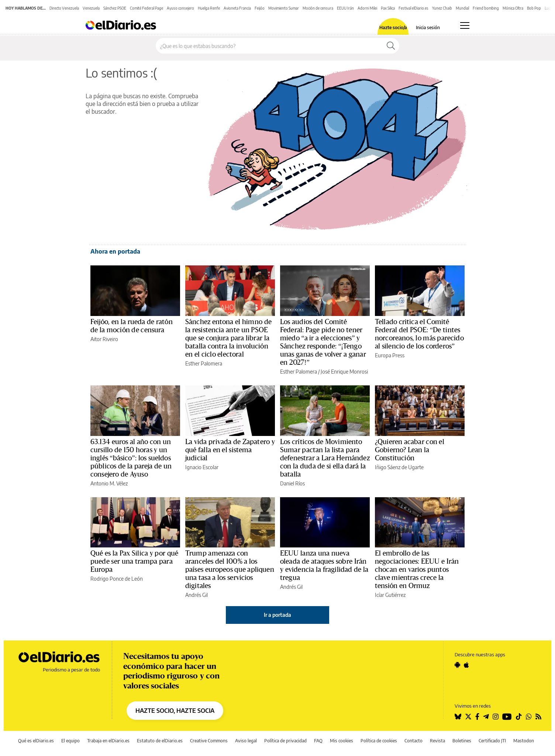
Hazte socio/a (393, 28)
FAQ (318, 741)
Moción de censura (318, 8)
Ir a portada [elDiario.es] (277, 615)
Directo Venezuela (64, 8)
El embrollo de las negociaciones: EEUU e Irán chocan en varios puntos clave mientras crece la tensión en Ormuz (417, 570)
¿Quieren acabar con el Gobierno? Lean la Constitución (410, 450)
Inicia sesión (428, 28)
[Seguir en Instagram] (496, 717)
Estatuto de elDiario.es (160, 741)
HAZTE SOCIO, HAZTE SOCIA (175, 711)
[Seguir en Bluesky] (458, 717)
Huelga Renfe (209, 8)
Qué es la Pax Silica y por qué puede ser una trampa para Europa (134, 561)
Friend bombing (486, 8)
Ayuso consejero (180, 8)
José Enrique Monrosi (344, 372)
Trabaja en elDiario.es (108, 741)
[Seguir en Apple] (466, 665)
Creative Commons (209, 741)
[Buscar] (391, 46)
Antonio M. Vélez (109, 483)
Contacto (413, 741)
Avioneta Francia (237, 8)
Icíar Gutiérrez (390, 595)
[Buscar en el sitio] (269, 46)
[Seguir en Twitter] (468, 717)
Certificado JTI (492, 741)
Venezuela (91, 8)
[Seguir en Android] (457, 665)
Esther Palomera (204, 363)
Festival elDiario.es (413, 8)
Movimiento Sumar (284, 8)
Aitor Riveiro (104, 339)
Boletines (462, 741)
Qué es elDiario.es (36, 741)
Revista (437, 741)
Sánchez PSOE (115, 8)
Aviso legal (246, 741)
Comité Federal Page (146, 8)
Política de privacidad (285, 741)
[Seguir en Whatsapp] (529, 717)
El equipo (70, 741)
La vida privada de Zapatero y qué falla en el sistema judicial (230, 450)
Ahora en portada (115, 251)
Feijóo (260, 8)
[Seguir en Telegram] (486, 717)
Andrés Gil (197, 595)
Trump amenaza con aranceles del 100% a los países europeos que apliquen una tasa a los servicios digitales (230, 570)
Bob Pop (534, 8)
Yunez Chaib (442, 8)
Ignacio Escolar (202, 467)
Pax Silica (388, 8)
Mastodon (524, 741)
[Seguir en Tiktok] (519, 717)
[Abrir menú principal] (465, 25)
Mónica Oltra (513, 8)
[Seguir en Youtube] (507, 717)
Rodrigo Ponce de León (117, 579)
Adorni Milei (367, 8)
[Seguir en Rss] (538, 717)
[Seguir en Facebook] (477, 717)
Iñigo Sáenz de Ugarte (399, 467)
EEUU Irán (345, 8)
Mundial (462, 8)
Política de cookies (379, 741)
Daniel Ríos (292, 483)
